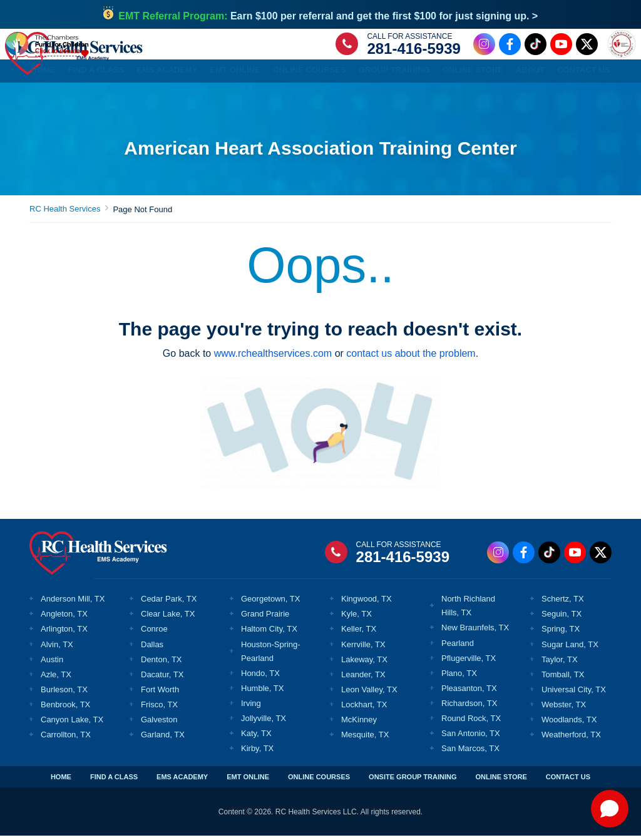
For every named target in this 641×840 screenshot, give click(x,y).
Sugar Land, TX (570, 649)
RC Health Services (65, 213)
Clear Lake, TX (168, 618)
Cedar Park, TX (169, 603)
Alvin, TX (57, 649)
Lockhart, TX (364, 709)
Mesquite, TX (365, 739)
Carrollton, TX (66, 739)
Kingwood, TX (367, 603)
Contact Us (583, 74)
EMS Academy (167, 74)
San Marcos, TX (470, 753)
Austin (52, 664)
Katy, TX (256, 738)
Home (44, 74)
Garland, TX (163, 739)
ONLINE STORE (501, 781)
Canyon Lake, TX (72, 724)
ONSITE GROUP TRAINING (413, 781)
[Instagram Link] (482, 46)
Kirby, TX (257, 753)
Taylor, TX (560, 664)
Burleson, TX (64, 694)
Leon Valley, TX (369, 694)
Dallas (152, 649)
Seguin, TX (562, 618)
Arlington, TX (64, 633)
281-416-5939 (412, 50)
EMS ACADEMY (182, 781)
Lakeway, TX (364, 664)
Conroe (154, 633)
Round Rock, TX (471, 723)
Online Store (473, 74)
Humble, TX (262, 693)
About (530, 74)
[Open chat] (610, 809)
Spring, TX (561, 633)
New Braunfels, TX (475, 632)
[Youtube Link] (559, 46)
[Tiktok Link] (534, 46)
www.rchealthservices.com (273, 358)
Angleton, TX (64, 618)
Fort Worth (160, 694)
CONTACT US (568, 781)
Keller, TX (359, 633)
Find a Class (96, 74)
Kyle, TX (356, 618)
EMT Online (235, 74)
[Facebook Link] (508, 46)
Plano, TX (459, 678)
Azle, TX (56, 679)
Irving (251, 708)
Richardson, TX (469, 708)
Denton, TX (162, 664)
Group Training (394, 74)
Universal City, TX (574, 694)
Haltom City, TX (269, 633)
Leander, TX (363, 679)
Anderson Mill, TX (73, 603)
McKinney (359, 724)
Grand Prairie (265, 618)
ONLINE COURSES (319, 781)
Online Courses (310, 74)
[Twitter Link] (585, 46)
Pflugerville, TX (469, 663)
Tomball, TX (563, 679)
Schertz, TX (563, 603)
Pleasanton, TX (469, 693)
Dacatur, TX (162, 679)
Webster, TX (564, 709)
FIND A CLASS (114, 781)
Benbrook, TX (65, 709)
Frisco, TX (159, 709)
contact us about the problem (411, 358)
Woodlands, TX (569, 724)
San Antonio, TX (471, 738)
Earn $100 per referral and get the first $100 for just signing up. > (328, 16)
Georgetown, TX (270, 603)
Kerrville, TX (363, 649)
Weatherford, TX (571, 739)
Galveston (159, 724)
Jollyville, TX (264, 723)
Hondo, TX (260, 678)
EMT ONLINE (248, 781)
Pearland (458, 648)
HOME (61, 781)
